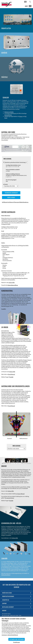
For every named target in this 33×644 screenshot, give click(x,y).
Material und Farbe (9, 112)
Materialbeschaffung (13, 285)
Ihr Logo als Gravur (10, 498)
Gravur (21, 116)
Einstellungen (17, 642)
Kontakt (11, 377)
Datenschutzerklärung (13, 635)
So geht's (4, 309)
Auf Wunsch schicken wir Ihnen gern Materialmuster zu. (15, 202)
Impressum (4, 635)
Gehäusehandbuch (6, 575)
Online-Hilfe (12, 282)
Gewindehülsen (8, 115)
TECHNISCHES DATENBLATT (11, 193)
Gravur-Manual (21, 494)
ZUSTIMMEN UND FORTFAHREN (17, 639)
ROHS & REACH (11, 197)
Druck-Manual (11, 374)
